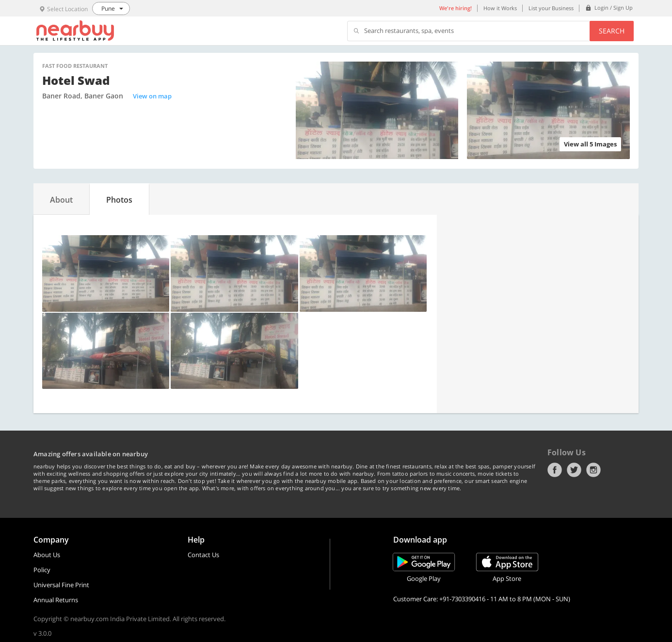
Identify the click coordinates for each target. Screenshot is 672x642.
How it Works (500, 8)
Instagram (593, 470)
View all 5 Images (590, 144)
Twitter (574, 470)
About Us (47, 555)
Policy (42, 570)
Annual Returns (56, 600)
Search (612, 31)
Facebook (555, 470)
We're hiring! (456, 8)
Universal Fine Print (61, 585)
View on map (152, 96)
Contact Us (203, 555)
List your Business (551, 8)
